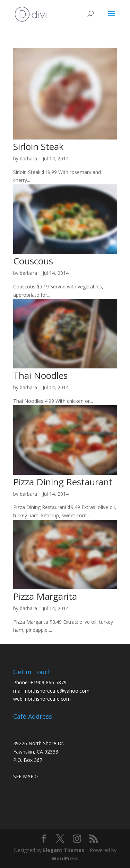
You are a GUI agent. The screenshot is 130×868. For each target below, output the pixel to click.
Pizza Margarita (45, 596)
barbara (28, 158)
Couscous (33, 261)
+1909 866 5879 (48, 682)
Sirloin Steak (38, 146)
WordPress (65, 858)
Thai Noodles (40, 375)
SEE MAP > (25, 776)
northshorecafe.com (48, 699)
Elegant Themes (64, 850)
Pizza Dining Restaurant (63, 482)
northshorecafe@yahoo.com (57, 691)
